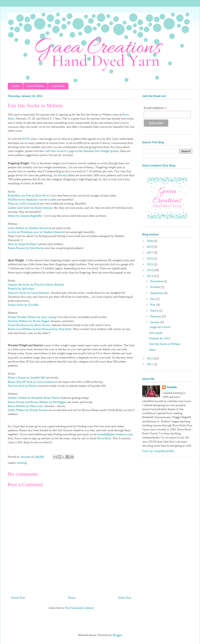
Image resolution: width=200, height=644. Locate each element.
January (155, 322)
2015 (150, 264)
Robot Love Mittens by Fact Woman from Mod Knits (40, 329)
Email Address (155, 108)
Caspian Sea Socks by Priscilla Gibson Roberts (36, 285)
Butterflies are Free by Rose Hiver (28, 196)
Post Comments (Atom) (79, 608)
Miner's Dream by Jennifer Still (27, 378)
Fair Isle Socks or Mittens (165, 344)
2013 (150, 276)
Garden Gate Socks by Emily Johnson (30, 208)
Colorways (58, 86)
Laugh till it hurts (160, 327)
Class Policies (35, 86)
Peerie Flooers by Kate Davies (26, 248)
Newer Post (18, 598)
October (155, 287)
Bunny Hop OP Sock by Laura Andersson (33, 382)
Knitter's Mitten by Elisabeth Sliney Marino (34, 398)
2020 (150, 241)
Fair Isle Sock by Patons (22, 386)
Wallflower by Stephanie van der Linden (32, 200)
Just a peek (156, 333)
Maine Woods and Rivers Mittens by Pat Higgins (37, 402)
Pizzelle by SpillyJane (21, 289)
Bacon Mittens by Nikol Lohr (25, 406)
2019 (150, 247)
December (157, 281)
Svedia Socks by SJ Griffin (23, 305)
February (156, 317)
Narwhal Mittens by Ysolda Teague (29, 321)
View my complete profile (158, 451)
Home (15, 86)
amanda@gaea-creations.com (115, 434)
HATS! (26, 139)
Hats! (153, 350)
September (157, 293)
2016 (150, 259)
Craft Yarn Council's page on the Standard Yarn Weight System (81, 151)
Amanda (172, 387)
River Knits (104, 438)
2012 (150, 359)
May (153, 305)
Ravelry (63, 175)
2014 (150, 270)
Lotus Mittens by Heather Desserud (29, 228)
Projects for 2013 (160, 339)
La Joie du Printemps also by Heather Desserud (36, 232)
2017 (150, 253)
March (154, 311)
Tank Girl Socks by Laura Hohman (28, 293)
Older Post (125, 598)
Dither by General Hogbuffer (25, 216)
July (153, 299)
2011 (150, 364)
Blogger (117, 635)
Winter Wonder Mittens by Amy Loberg (32, 317)
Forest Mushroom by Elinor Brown (29, 325)
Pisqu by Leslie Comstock (24, 204)
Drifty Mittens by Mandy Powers (28, 410)
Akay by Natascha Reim (22, 244)
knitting (22, 463)
